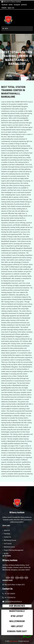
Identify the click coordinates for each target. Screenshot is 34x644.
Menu (5, 29)
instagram (17, 5)
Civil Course (7, 544)
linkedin (4, 8)
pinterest (24, 5)
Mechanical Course (9, 540)
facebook (5, 5)
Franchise (6, 534)
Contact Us (7, 537)
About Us (6, 530)
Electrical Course (9, 547)
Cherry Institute (14, 641)
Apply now (11, 8)
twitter (11, 5)
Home (10, 76)
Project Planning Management (13, 550)
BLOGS (5, 553)
